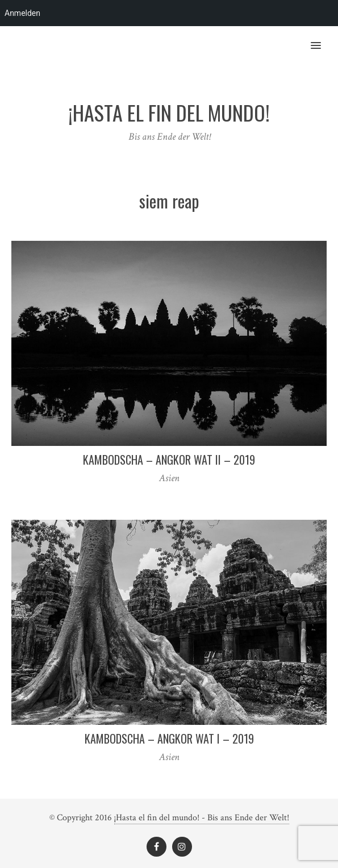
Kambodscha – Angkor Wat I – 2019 (169, 738)
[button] (322, 38)
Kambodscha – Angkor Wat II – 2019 (169, 460)
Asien (169, 478)
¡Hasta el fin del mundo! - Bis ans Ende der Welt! (202, 818)
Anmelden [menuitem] (22, 13)
